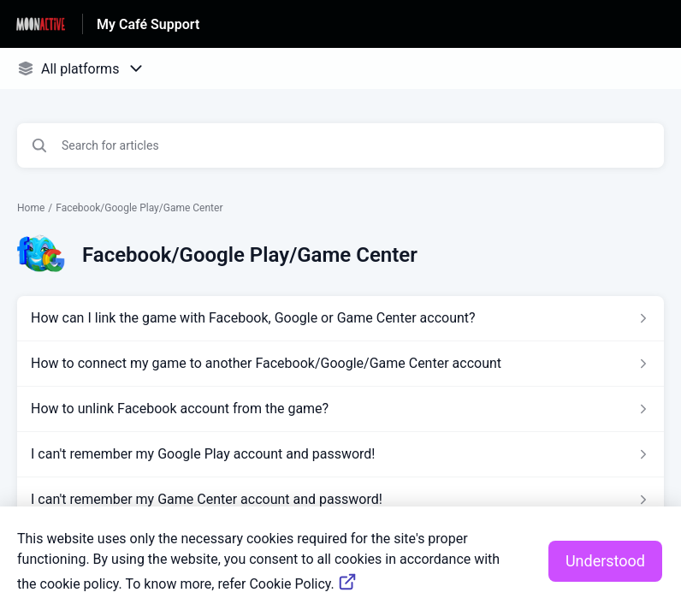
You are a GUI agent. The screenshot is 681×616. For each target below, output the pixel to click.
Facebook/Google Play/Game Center (139, 208)
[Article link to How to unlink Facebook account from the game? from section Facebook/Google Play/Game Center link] (340, 409)
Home (31, 208)
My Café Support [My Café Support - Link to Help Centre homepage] (148, 24)
